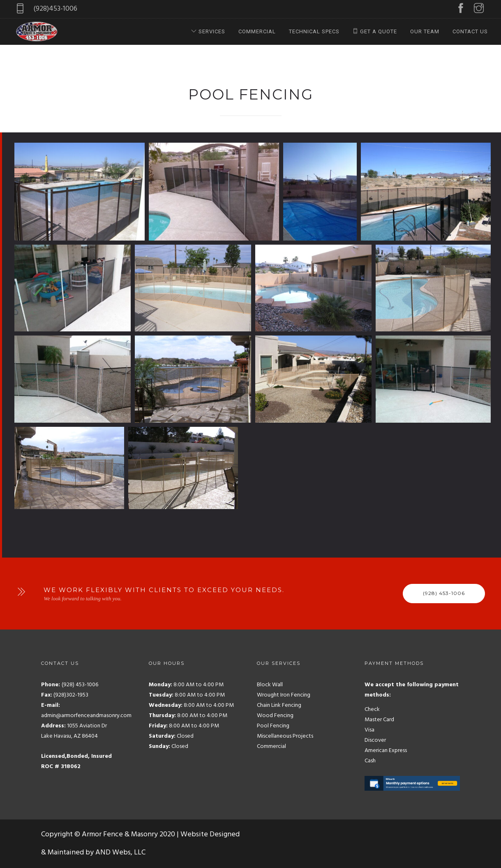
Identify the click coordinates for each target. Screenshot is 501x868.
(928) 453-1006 (444, 593)
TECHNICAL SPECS (314, 31)
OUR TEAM (425, 31)
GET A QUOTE (375, 31)
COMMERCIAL (257, 31)
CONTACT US (470, 31)
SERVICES (208, 31)
